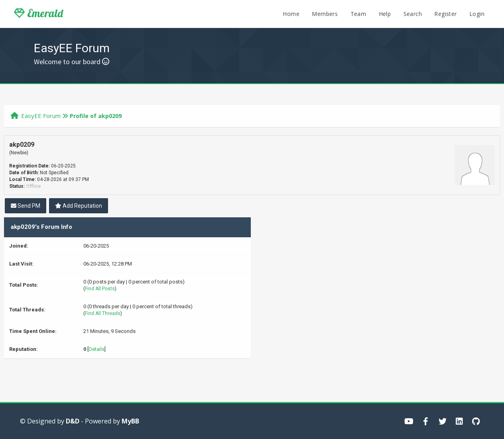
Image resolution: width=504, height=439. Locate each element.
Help (385, 14)
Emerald (38, 13)
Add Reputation (79, 206)
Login (477, 14)
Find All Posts (100, 289)
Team (358, 14)
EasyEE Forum (41, 116)
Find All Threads (103, 313)
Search (413, 14)
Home (291, 14)
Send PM (26, 206)
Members (325, 14)
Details (96, 349)
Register (445, 14)
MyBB (130, 421)
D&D (73, 421)
